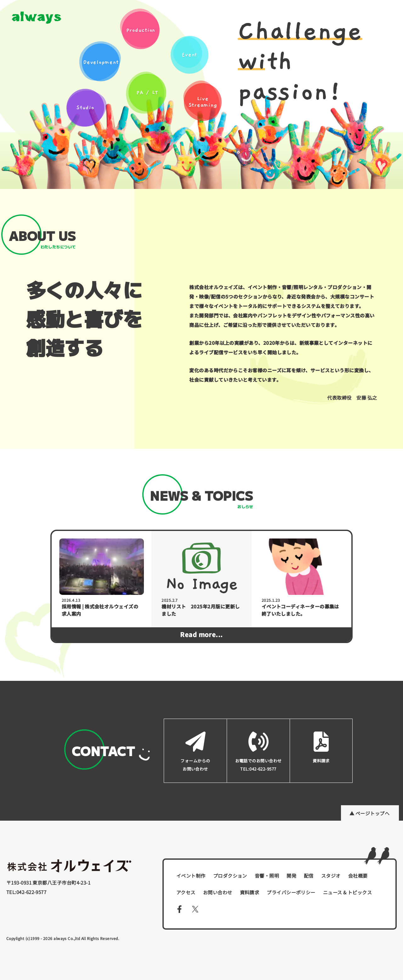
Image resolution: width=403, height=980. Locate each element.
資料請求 (250, 892)
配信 (309, 876)
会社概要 (358, 876)
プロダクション (230, 876)
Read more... (201, 634)
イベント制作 (191, 876)
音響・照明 (267, 876)
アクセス (186, 892)
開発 (291, 876)
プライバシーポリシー (291, 892)
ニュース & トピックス (347, 892)
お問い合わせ (218, 892)
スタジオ (331, 876)
